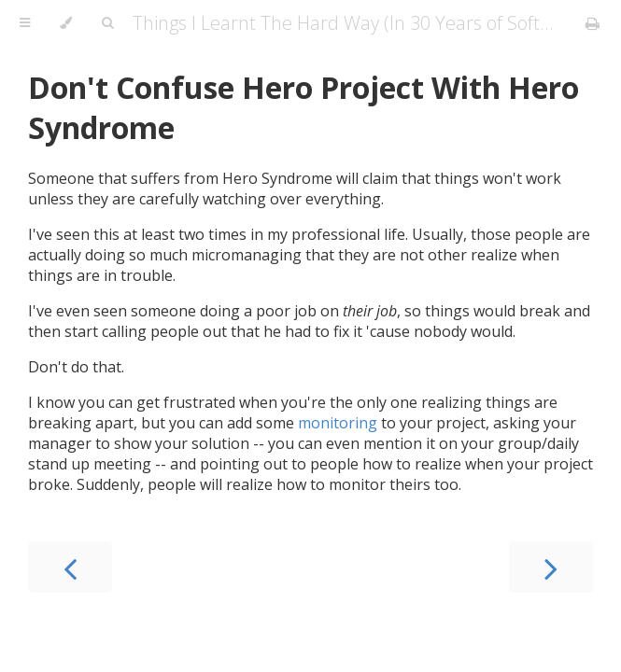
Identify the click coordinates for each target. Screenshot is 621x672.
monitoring (338, 423)
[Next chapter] (551, 567)
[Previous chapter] (70, 567)
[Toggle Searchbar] (107, 23)
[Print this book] (593, 23)
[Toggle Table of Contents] (25, 23)
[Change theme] (66, 23)
